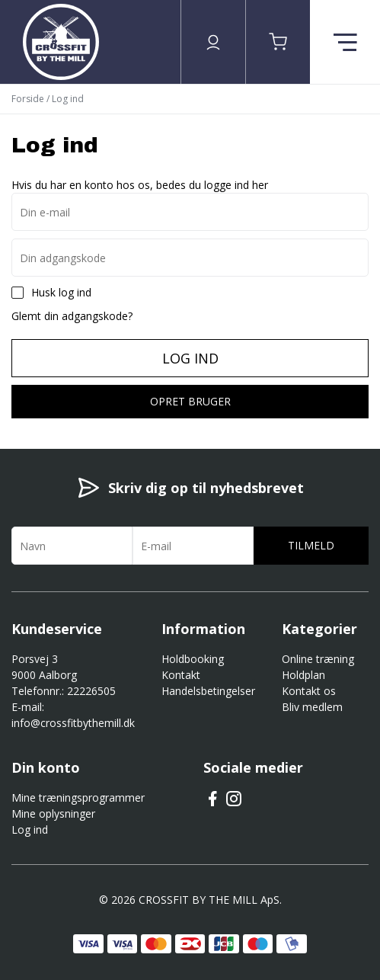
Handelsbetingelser (208, 691)
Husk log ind (61, 292)
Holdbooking (193, 659)
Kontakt (181, 675)
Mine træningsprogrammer (78, 797)
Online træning (318, 659)
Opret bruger (190, 401)
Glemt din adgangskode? (72, 316)
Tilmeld (311, 545)
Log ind (190, 358)
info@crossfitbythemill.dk (73, 723)
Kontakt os (309, 691)
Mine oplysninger (53, 813)
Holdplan (303, 675)
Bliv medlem (312, 707)
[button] (278, 42)
